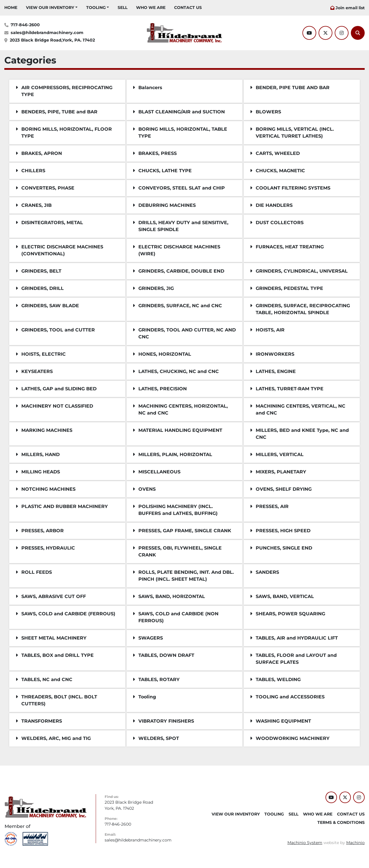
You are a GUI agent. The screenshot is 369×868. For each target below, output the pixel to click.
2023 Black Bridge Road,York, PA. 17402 (52, 40)
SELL (123, 8)
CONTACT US (188, 8)
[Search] (358, 33)
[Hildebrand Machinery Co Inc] (46, 807)
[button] (52, 8)
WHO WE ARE (151, 8)
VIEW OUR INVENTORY (50, 8)
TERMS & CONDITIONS (341, 822)
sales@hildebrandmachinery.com (47, 33)
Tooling (96, 8)
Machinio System (305, 843)
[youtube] (309, 33)
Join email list (350, 8)
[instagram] (342, 33)
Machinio (355, 843)
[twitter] (325, 33)
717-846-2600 (25, 25)
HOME (11, 8)
